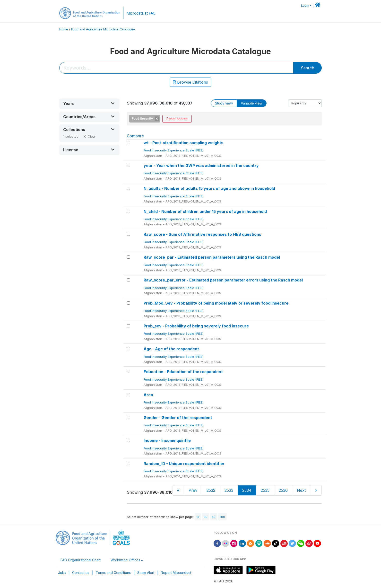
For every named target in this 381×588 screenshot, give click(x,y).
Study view (224, 103)
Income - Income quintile (167, 440)
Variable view (252, 103)
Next (301, 490)
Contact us (81, 573)
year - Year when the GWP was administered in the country (201, 166)
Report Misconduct (176, 573)
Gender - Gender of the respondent (178, 418)
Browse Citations (190, 82)
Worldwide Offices (125, 560)
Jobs (62, 573)
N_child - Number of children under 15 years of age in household (205, 211)
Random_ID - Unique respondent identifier (184, 464)
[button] (89, 104)
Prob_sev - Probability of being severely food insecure (196, 326)
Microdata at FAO (141, 13)
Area (148, 395)
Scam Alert (146, 573)
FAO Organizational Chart (81, 560)
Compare (135, 136)
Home (64, 29)
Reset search (177, 119)
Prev (193, 490)
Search (307, 68)
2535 (265, 490)
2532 (211, 490)
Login (305, 5)
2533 (229, 490)
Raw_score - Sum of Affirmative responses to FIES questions (202, 234)
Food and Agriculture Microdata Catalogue (103, 29)
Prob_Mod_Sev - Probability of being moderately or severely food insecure (216, 303)
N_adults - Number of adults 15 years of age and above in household (209, 188)
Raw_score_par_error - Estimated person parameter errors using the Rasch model (223, 280)
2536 (283, 490)
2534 (247, 490)
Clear (92, 136)
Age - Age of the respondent (171, 349)
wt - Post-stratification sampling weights (183, 143)
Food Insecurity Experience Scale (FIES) (174, 150)
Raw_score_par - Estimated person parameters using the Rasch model (212, 257)
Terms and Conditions (113, 573)
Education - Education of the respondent (183, 372)
